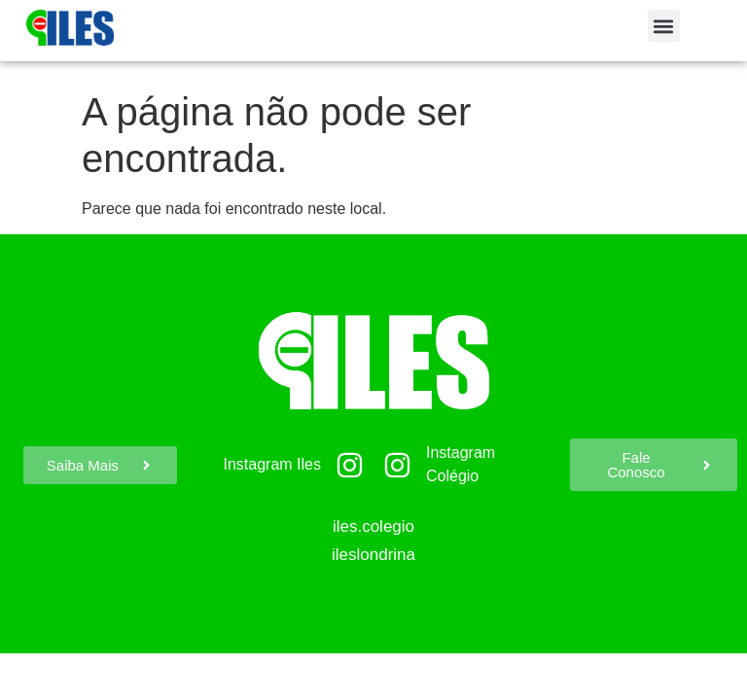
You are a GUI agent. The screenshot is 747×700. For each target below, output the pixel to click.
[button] (664, 26)
